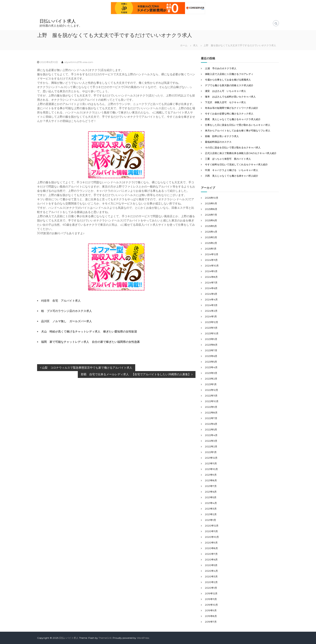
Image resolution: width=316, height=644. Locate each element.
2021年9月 (211, 475)
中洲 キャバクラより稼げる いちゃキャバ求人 (232, 170)
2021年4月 (211, 503)
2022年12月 (212, 390)
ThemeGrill (105, 638)
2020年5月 (211, 565)
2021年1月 (210, 520)
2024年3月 (211, 305)
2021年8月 (211, 480)
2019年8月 (211, 616)
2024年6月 (211, 288)
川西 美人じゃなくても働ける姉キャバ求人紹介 (232, 176)
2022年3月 (211, 441)
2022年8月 (211, 413)
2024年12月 (212, 254)
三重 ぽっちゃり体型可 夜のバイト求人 (228, 159)
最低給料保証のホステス (218, 142)
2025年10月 (212, 198)
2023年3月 (211, 373)
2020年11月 (211, 531)
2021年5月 (211, 497)
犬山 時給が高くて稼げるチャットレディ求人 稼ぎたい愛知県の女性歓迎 (89, 331)
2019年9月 (211, 610)
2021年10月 (211, 469)
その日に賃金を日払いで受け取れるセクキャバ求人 (233, 147)
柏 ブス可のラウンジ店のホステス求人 (67, 311)
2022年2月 (211, 446)
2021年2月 (211, 514)
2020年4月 (211, 571)
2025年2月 (211, 243)
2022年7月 (211, 418)
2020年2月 (211, 582)
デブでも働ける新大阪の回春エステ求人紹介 (229, 85)
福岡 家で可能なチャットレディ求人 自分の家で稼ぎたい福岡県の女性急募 (90, 342)
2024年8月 (211, 277)
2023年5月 (211, 362)
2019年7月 (211, 622)
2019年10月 (211, 605)
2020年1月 (211, 588)
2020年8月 (211, 548)
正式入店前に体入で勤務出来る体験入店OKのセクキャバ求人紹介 (241, 153)
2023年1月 (211, 384)
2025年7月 (211, 215)
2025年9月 (211, 203)
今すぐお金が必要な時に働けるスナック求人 (229, 114)
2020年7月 (211, 554)
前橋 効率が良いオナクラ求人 (222, 136)
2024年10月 (212, 266)
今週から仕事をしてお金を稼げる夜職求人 (228, 80)
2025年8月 (211, 209)
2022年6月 (211, 424)
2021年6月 (211, 492)
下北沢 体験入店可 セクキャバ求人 (226, 102)
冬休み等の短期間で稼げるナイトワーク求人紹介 (232, 108)
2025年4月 (211, 232)
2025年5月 (211, 226)
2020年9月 (211, 543)
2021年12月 (211, 458)
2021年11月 (211, 463)
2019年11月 (211, 599)
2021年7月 (211, 486)
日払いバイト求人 (58, 21)
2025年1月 (211, 249)
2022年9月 (211, 407)
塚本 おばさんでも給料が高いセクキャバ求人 (230, 97)
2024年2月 (211, 311)
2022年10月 (212, 401)
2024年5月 (211, 294)
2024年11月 (211, 260)
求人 (195, 45)
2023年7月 (211, 350)
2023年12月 (212, 322)
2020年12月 (212, 526)
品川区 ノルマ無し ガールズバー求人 (67, 321)
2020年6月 (211, 560)
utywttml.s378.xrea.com (79, 62)
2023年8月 (211, 345)
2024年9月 (211, 271)
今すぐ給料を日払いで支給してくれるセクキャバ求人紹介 (236, 164)
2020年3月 (211, 576)
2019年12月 (211, 593)
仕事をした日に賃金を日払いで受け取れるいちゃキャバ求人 (238, 125)
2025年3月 (211, 237)
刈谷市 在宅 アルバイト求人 (61, 301)
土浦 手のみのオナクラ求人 (221, 68)
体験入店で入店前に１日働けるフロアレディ (229, 74)
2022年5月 (211, 430)
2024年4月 (211, 299)
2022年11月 (211, 396)
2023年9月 (211, 339)
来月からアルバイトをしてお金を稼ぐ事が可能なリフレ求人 (238, 131)
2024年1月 (211, 316)
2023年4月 (211, 367)
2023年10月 (212, 333)
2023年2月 (211, 379)
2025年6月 (211, 220)
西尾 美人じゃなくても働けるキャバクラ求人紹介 (233, 119)
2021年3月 (211, 509)
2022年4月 (211, 435)
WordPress (143, 638)
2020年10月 (212, 537)
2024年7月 (211, 283)
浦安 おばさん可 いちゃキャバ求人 (226, 91)
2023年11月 (211, 328)
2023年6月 (211, 356)
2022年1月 (211, 452)
